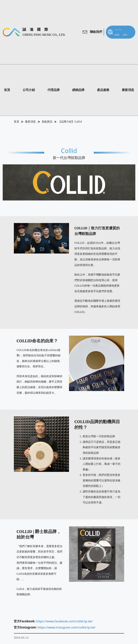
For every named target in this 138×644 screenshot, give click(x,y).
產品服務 (103, 90)
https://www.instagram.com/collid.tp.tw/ (67, 627)
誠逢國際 (37, 30)
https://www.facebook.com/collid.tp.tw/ (64, 621)
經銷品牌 (78, 90)
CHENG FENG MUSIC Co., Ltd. (44, 35)
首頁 (7, 90)
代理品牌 (54, 90)
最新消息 (128, 90)
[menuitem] (117, 35)
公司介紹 (29, 90)
